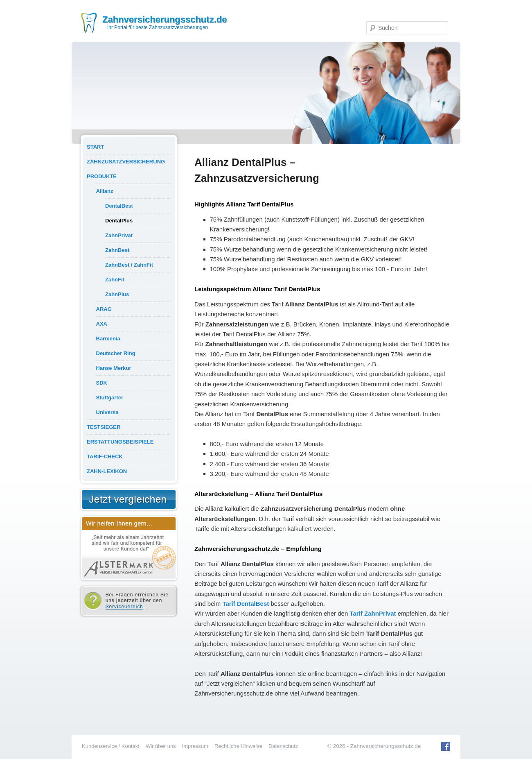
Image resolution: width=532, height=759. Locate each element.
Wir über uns (161, 746)
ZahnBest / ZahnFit (129, 265)
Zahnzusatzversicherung (126, 162)
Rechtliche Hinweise (238, 746)
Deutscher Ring (116, 353)
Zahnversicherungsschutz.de (165, 19)
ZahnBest (117, 250)
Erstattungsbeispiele (120, 442)
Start (95, 147)
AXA (102, 324)
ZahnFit (115, 280)
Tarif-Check (105, 457)
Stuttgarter (110, 398)
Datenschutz (283, 746)
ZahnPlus (117, 294)
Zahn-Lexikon (107, 471)
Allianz (105, 191)
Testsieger (104, 427)
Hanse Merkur (114, 368)
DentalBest (119, 206)
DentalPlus (119, 221)
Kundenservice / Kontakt (111, 746)
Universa (107, 412)
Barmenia (108, 339)
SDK (102, 383)
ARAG (104, 309)
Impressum (195, 746)
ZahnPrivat (119, 235)
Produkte (102, 176)
